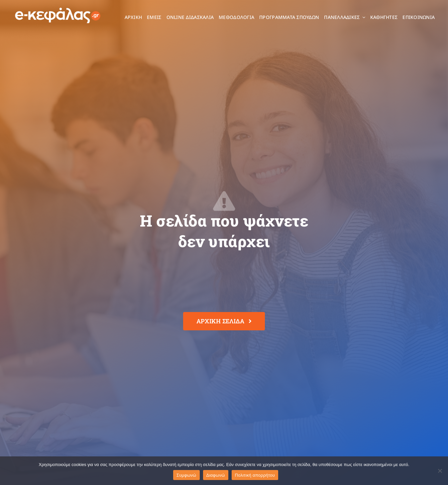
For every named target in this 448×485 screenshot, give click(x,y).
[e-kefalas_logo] (58, 7)
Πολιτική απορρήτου (255, 475)
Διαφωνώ (216, 475)
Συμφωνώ (186, 475)
